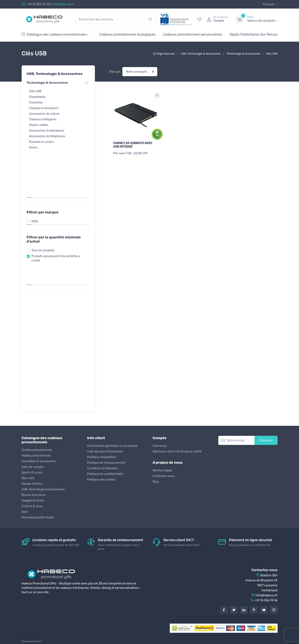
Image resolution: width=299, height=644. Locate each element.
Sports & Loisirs (32, 473)
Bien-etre (28, 478)
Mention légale (163, 470)
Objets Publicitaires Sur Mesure (254, 34)
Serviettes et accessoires (39, 461)
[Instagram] (274, 610)
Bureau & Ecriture (34, 495)
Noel (25, 512)
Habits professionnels (36, 456)
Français (269, 4)
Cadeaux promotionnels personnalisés (193, 34)
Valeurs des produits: (262, 19)
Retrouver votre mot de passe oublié (177, 452)
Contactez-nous (63, 4)
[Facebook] (224, 610)
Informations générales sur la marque (112, 446)
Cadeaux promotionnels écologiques (127, 34)
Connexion (160, 446)
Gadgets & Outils (33, 501)
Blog (156, 482)
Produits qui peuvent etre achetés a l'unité (57, 210)
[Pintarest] (254, 610)
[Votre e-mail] (236, 440)
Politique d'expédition (102, 457)
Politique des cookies (101, 480)
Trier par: (115, 72)
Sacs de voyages (33, 467)
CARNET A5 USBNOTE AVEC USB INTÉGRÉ (133, 145)
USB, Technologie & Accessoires (43, 489)
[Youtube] (264, 610)
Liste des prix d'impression (105, 452)
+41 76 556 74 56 (38, 4)
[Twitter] (234, 610)
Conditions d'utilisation (103, 468)
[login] (217, 19)
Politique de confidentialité (105, 474)
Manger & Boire (32, 484)
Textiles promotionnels (37, 450)
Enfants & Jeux (32, 506)
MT (40, 641)
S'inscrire (266, 440)
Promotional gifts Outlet (38, 518)
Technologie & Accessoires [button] (58, 83)
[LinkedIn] (244, 610)
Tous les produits (44, 202)
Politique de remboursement (106, 463)
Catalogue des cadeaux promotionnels (54, 34)
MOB (36, 173)
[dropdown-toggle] (239, 19)
